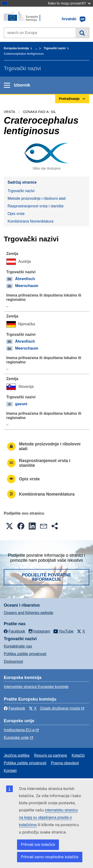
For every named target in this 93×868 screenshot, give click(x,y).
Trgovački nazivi (55, 48)
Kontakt (10, 771)
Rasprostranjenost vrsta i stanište (36, 206)
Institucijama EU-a (19, 730)
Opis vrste (16, 214)
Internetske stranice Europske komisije (36, 687)
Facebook (14, 708)
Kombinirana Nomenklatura (31, 221)
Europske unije (16, 738)
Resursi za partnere (51, 755)
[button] (9, 526)
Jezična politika (17, 755)
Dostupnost (13, 661)
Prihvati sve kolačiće (38, 845)
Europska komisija (16, 48)
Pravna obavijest (65, 763)
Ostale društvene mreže (60, 708)
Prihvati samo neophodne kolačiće (50, 857)
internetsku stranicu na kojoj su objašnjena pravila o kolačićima (48, 817)
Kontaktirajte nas (18, 646)
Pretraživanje (82, 33)
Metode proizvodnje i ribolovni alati (37, 198)
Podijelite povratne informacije (46, 577)
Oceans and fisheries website (29, 613)
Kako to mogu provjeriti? (69, 3)
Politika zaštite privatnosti (25, 654)
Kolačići (78, 755)
